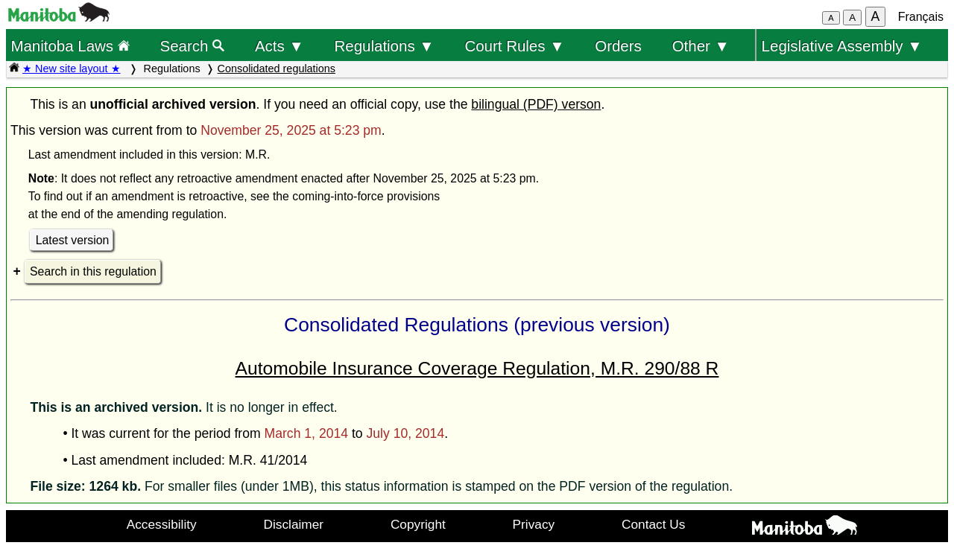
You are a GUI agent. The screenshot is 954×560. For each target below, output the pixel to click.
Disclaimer (294, 524)
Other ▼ (701, 46)
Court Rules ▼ (514, 46)
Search (193, 46)
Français (921, 17)
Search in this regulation (93, 271)
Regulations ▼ (385, 46)
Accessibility (162, 524)
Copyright (418, 524)
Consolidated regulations (277, 69)
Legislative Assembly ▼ (842, 46)
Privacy (534, 524)
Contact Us (653, 524)
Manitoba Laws (70, 46)
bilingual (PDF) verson (536, 104)
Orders (618, 46)
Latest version (73, 240)
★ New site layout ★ (72, 69)
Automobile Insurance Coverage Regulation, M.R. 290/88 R (477, 368)
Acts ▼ (279, 46)
